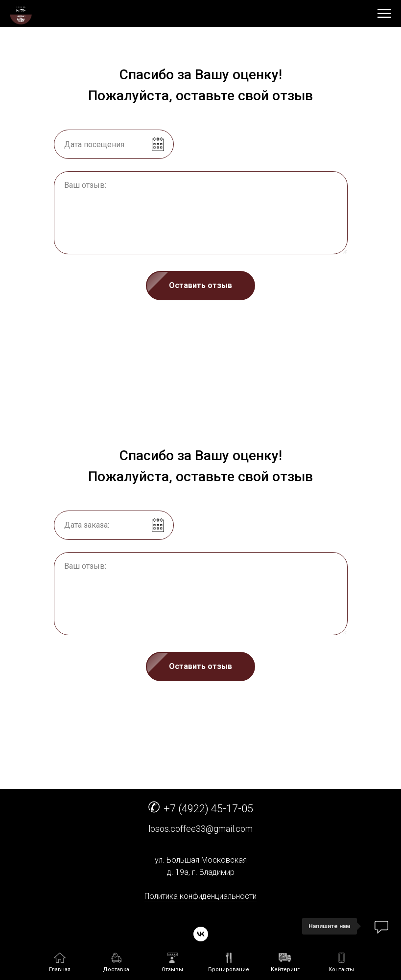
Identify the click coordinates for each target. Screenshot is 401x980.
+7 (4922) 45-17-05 (208, 809)
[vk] (201, 934)
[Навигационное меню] (384, 14)
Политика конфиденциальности (200, 896)
